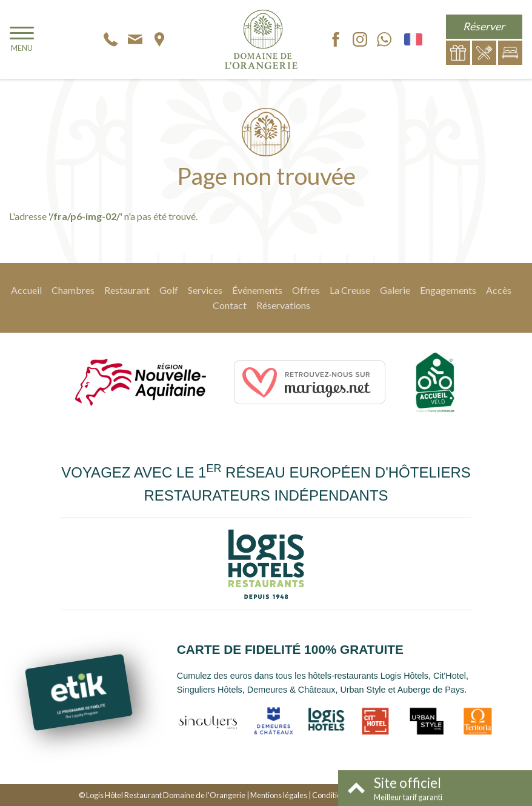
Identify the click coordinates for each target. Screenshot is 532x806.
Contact (230, 305)
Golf (169, 290)
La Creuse (350, 290)
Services (205, 290)
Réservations (283, 305)
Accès (499, 290)
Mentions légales (279, 795)
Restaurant (127, 290)
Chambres (73, 290)
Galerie (395, 290)
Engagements (448, 290)
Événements (257, 290)
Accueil (26, 290)
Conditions (331, 795)
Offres (306, 290)
